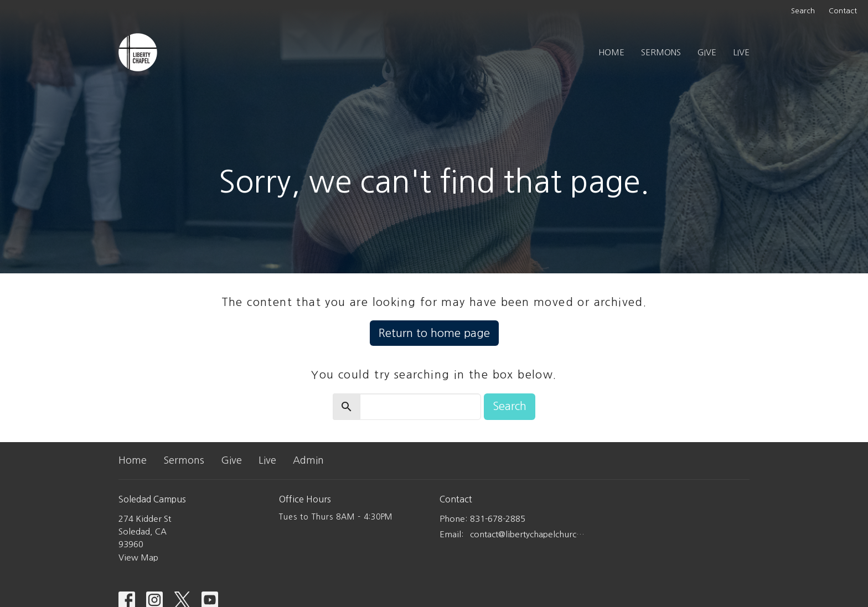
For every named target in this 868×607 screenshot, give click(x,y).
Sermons (661, 52)
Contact (843, 11)
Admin (308, 460)
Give (707, 52)
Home (611, 52)
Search (803, 11)
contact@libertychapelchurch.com (529, 534)
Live (741, 52)
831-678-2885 (498, 519)
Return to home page (434, 333)
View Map (138, 557)
